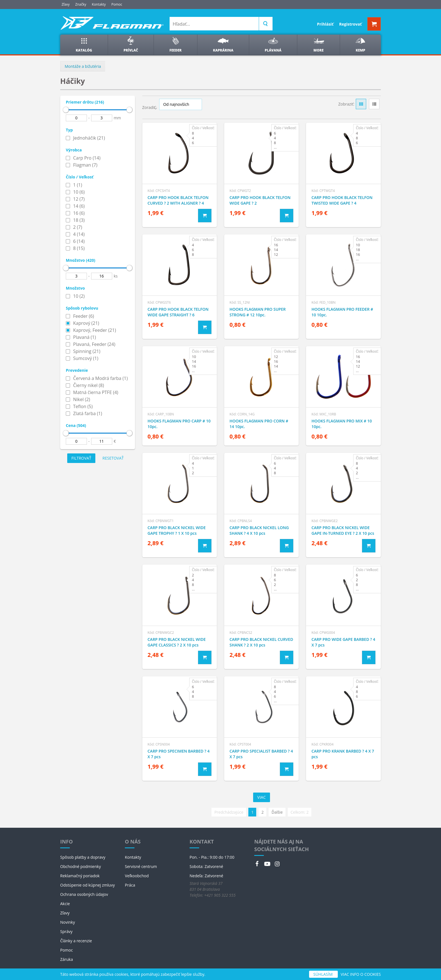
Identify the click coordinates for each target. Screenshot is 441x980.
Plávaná (273, 45)
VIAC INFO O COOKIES (361, 974)
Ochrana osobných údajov (84, 894)
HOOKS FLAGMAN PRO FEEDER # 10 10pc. (342, 312)
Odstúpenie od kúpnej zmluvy (87, 885)
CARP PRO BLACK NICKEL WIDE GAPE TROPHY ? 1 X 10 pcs (177, 530)
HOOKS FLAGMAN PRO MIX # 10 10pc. (341, 424)
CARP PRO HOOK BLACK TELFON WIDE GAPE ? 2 (260, 200)
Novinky (67, 922)
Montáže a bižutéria (83, 66)
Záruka (67, 959)
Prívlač (131, 45)
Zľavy (66, 4)
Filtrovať (81, 458)
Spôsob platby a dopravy (83, 857)
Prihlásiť (325, 24)
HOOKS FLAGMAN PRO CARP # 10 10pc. (179, 424)
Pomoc (117, 4)
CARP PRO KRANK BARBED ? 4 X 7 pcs (343, 754)
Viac (262, 797)
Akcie (65, 904)
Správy (66, 931)
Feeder (176, 45)
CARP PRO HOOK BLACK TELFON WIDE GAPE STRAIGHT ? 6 (178, 312)
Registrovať (350, 24)
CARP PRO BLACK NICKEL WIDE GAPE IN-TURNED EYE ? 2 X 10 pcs (343, 530)
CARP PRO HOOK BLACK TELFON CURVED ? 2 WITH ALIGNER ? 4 (178, 200)
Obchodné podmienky (81, 866)
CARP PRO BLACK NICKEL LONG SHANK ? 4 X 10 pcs (259, 530)
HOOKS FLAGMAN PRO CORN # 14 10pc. (259, 424)
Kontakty (99, 4)
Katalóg (84, 45)
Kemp (361, 45)
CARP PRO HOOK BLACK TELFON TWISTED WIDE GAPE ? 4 (342, 200)
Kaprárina (223, 45)
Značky (81, 4)
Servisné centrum (141, 866)
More (319, 45)
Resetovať (113, 458)
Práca (130, 885)
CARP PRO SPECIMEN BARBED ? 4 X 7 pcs (179, 754)
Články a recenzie (76, 941)
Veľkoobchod (137, 876)
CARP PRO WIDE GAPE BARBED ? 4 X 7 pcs (343, 642)
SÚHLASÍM (323, 974)
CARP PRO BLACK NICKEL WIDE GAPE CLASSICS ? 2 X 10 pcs (177, 642)
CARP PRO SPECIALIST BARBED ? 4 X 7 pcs (261, 754)
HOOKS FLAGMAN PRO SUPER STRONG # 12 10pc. (258, 312)
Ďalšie (277, 812)
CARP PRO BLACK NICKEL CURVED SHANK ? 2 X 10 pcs (261, 642)
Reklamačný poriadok (80, 876)
